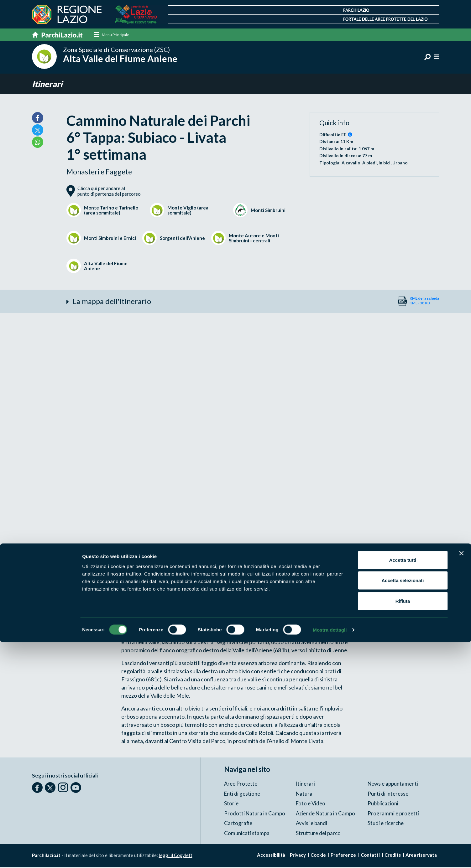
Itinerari (48, 84)
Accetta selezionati (403, 806)
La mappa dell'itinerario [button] (114, 302)
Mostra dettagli (330, 856)
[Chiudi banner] (461, 779)
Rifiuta (403, 827)
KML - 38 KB (424, 302)
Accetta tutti (403, 786)
